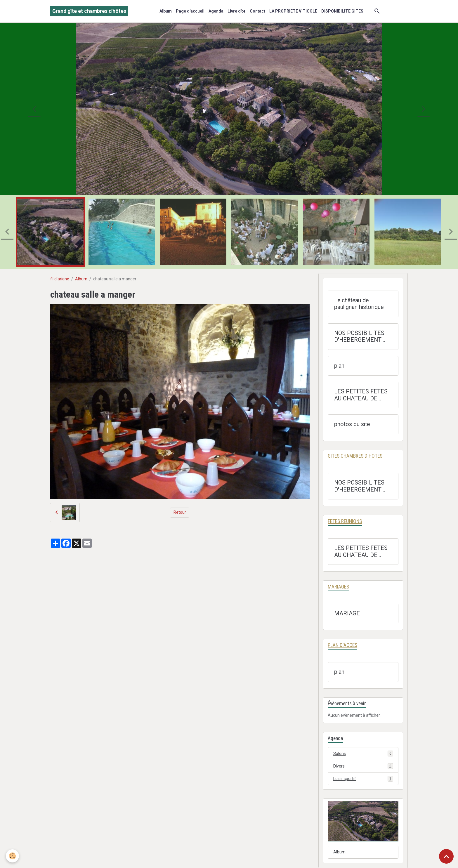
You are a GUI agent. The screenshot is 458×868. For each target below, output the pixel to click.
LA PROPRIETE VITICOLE (293, 11)
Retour (180, 512)
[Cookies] (12, 856)
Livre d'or (237, 11)
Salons (363, 754)
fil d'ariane (60, 279)
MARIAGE (347, 613)
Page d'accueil (190, 11)
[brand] (89, 11)
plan (339, 366)
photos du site (352, 424)
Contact (257, 11)
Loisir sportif (363, 779)
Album (166, 11)
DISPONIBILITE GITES (342, 11)
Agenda (216, 11)
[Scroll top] (446, 856)
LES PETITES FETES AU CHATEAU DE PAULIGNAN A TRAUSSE (361, 395)
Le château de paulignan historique (359, 304)
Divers (363, 766)
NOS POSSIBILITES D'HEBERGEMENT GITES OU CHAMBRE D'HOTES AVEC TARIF (362, 337)
